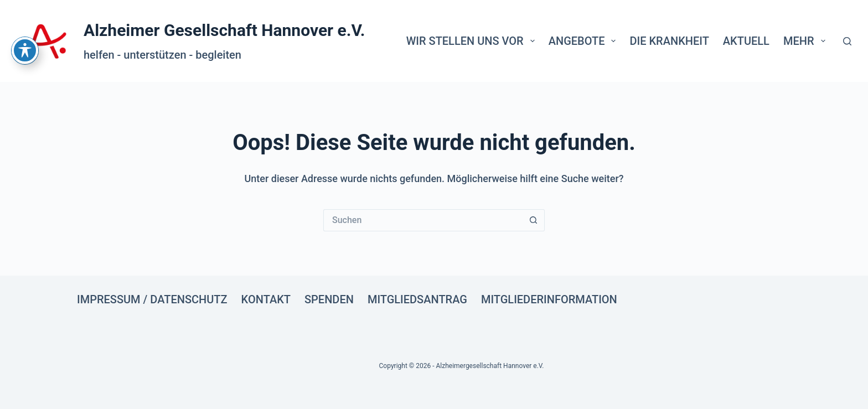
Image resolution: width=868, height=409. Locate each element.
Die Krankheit (669, 41)
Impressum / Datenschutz (152, 299)
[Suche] (847, 41)
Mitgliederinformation (549, 299)
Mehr (807, 41)
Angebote (585, 41)
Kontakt (266, 299)
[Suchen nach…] (423, 220)
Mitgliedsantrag (417, 299)
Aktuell (746, 41)
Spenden (329, 299)
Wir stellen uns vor (473, 41)
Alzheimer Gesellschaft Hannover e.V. (224, 30)
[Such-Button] (534, 220)
